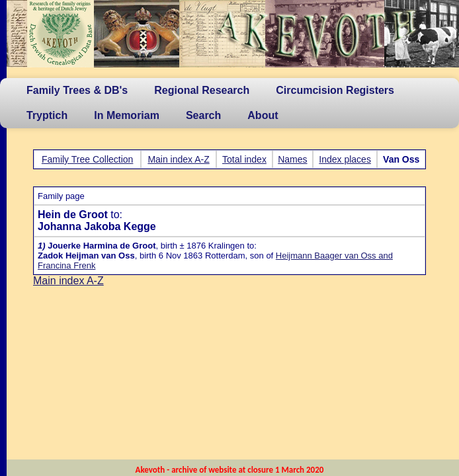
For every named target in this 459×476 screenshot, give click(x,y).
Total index (244, 159)
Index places (345, 159)
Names (292, 159)
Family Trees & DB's (77, 90)
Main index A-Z (178, 159)
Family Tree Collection (88, 159)
